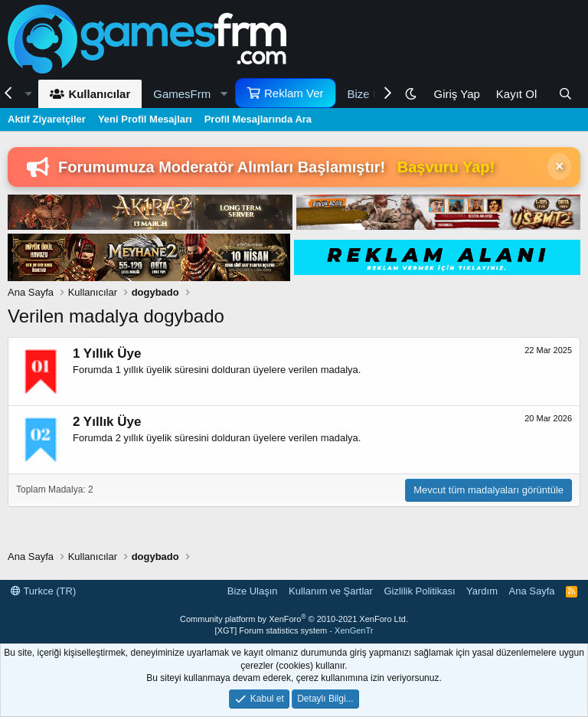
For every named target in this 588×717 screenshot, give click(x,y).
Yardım (482, 591)
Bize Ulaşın (253, 591)
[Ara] (565, 94)
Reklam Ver (294, 93)
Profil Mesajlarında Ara (258, 119)
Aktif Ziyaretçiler (47, 119)
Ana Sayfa (532, 591)
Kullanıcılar (99, 94)
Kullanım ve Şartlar (331, 591)
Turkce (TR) (43, 591)
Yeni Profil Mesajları (145, 119)
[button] (188, 94)
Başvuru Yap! (446, 167)
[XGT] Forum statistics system (294, 630)
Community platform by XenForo (294, 619)
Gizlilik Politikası (419, 591)
